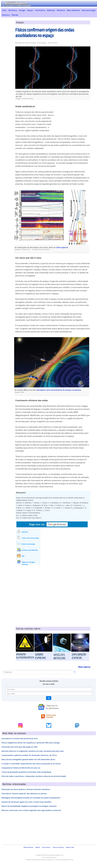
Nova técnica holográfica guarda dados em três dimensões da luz (28, 759)
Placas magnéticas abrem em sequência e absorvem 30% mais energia (31, 743)
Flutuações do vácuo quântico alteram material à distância (26, 789)
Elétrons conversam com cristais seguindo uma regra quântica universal (31, 810)
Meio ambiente (73, 10)
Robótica (6, 15)
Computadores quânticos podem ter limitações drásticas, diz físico (29, 755)
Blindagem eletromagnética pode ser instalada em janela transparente (31, 798)
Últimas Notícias (28, 847)
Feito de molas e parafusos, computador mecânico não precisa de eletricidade (34, 776)
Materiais (51, 10)
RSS (23, 556)
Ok (49, 698)
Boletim (38, 847)
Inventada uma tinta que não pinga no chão (19, 747)
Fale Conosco (46, 847)
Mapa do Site (70, 847)
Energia (22, 10)
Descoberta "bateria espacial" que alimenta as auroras (24, 793)
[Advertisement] (73, 118)
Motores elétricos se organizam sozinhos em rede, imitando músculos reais (33, 751)
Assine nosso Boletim (30, 550)
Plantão (15, 15)
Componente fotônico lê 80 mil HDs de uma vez (21, 768)
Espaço (30, 10)
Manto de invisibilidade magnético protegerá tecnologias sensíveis (29, 806)
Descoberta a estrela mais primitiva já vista (20, 738)
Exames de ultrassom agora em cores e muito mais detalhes (26, 802)
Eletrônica (13, 10)
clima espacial (62, 247)
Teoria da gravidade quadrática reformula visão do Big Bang (26, 772)
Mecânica (61, 10)
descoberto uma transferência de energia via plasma (59, 390)
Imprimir (25, 532)
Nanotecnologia (89, 10)
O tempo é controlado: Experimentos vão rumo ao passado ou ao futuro (31, 764)
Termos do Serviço (58, 847)
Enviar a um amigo (28, 544)
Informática (40, 10)
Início (4, 10)
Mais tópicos (84, 667)
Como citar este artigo (30, 538)
